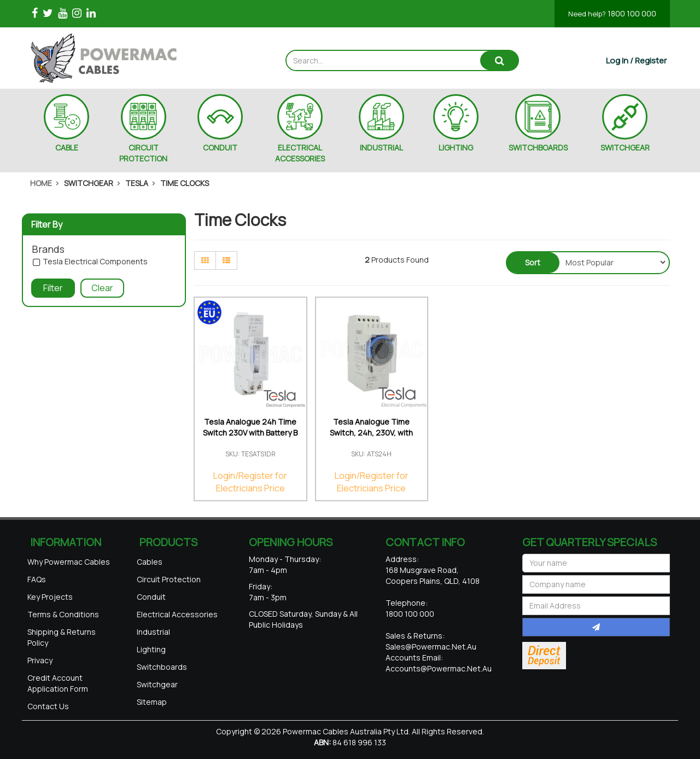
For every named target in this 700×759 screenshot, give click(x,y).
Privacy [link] (40, 660)
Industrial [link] (153, 632)
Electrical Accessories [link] (177, 614)
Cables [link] (150, 562)
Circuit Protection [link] (169, 579)
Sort (533, 262)
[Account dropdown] (636, 60)
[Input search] (384, 60)
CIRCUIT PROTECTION (143, 153)
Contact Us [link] (48, 706)
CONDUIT (220, 147)
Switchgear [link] (157, 684)
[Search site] (499, 60)
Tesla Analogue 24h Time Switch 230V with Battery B (250, 427)
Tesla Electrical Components (95, 262)
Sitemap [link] (152, 702)
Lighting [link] (151, 649)
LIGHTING (456, 147)
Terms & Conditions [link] (63, 614)
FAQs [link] (37, 579)
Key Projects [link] (50, 597)
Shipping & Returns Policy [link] (62, 637)
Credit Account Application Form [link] (58, 683)
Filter (53, 288)
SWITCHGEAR (625, 147)
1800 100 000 (612, 13)
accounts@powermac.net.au (439, 668)
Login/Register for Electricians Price (250, 482)
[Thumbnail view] (205, 260)
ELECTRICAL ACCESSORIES (300, 153)
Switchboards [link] (162, 667)
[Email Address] (596, 606)
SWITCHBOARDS (538, 147)
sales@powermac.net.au (431, 647)
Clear (102, 288)
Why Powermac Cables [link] (69, 562)
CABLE (67, 147)
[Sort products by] (613, 262)
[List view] (226, 260)
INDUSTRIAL (381, 147)
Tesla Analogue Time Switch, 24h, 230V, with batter (371, 433)
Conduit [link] (151, 597)
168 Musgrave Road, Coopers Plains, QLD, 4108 (433, 575)
